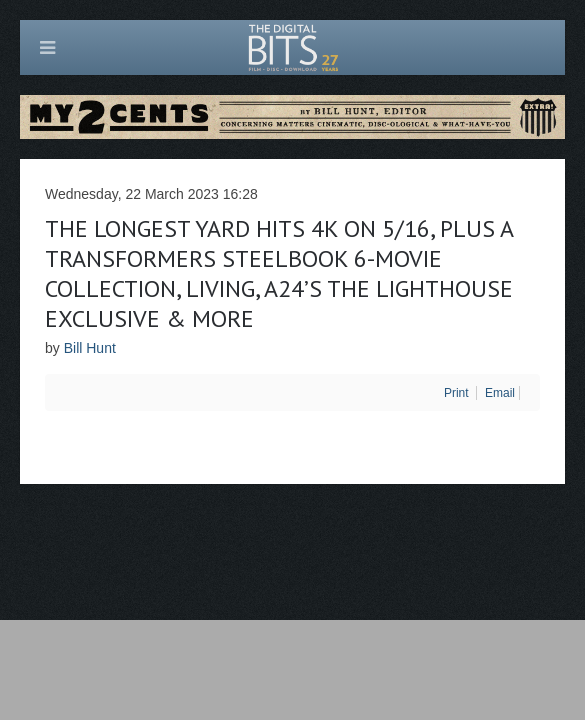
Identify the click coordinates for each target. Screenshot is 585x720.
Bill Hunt (90, 348)
